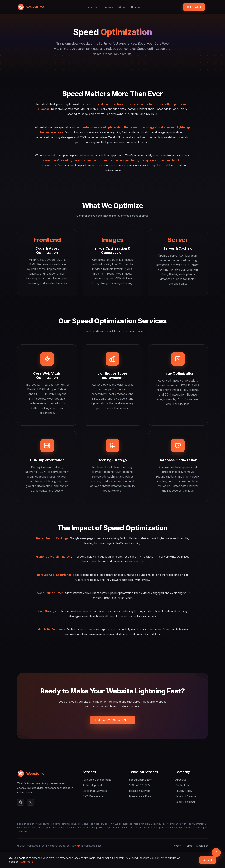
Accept (208, 860)
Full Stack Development (97, 795)
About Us (181, 795)
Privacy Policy (184, 806)
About (122, 7)
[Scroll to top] (215, 858)
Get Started (194, 7)
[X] (30, 818)
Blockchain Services (95, 806)
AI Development (92, 801)
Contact (136, 7)
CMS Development (94, 812)
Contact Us (182, 801)
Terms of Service (186, 812)
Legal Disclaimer (185, 818)
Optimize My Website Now (113, 735)
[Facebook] (21, 818)
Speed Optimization (141, 795)
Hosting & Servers (140, 806)
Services (92, 7)
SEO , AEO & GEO (139, 801)
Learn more (27, 862)
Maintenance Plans (140, 812)
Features (108, 7)
